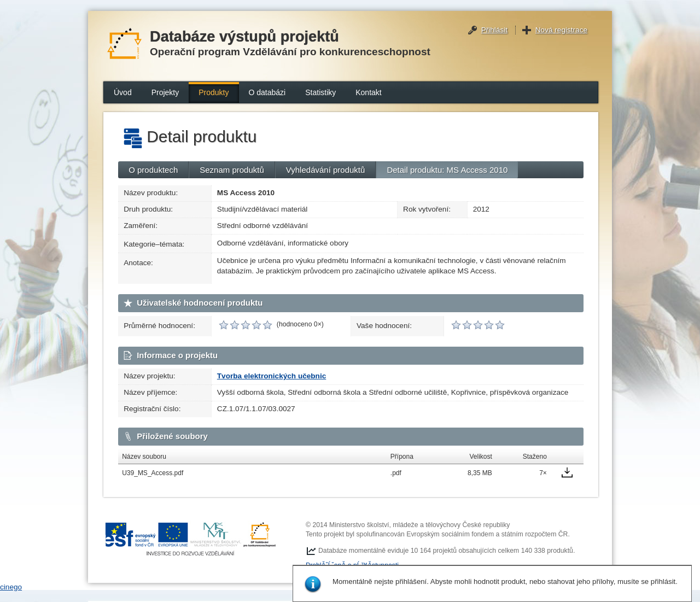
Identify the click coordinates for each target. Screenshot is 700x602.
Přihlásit (494, 30)
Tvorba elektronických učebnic (272, 376)
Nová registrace (561, 30)
